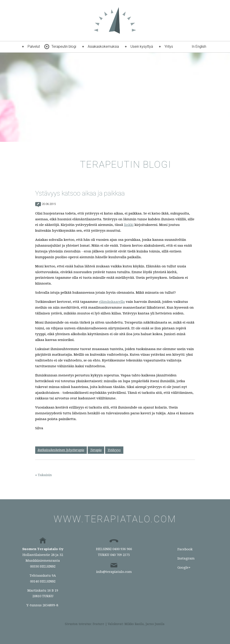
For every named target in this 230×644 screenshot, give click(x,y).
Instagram (186, 558)
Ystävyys (114, 450)
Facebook (185, 549)
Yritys (169, 46)
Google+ (184, 568)
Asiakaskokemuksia (103, 46)
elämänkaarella (112, 302)
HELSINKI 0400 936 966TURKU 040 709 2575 (114, 552)
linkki (129, 225)
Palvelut (34, 46)
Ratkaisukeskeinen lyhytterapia (61, 450)
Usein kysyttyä (142, 46)
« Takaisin (44, 475)
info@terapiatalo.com (114, 572)
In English (199, 46)
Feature (98, 624)
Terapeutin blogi (64, 46)
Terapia (96, 450)
